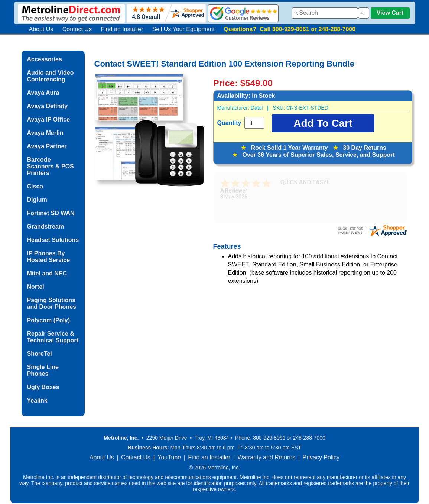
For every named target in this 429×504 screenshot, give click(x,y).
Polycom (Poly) (49, 320)
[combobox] (325, 13)
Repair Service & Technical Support (53, 337)
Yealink (37, 400)
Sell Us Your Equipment (183, 29)
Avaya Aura (43, 93)
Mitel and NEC (47, 273)
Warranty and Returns (266, 457)
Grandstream (46, 227)
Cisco (35, 186)
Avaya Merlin (45, 133)
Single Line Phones (43, 370)
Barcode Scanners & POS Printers (51, 166)
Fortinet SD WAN (51, 213)
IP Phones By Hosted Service (49, 257)
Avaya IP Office (49, 119)
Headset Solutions (53, 240)
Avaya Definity (48, 106)
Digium (37, 200)
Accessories (45, 59)
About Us (41, 29)
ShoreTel (40, 354)
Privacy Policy (321, 457)
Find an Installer (122, 29)
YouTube (169, 457)
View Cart (390, 13)
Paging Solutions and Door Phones (52, 303)
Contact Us (77, 29)
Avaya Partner (47, 146)
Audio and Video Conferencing (51, 76)
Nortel (36, 287)
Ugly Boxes (43, 387)
